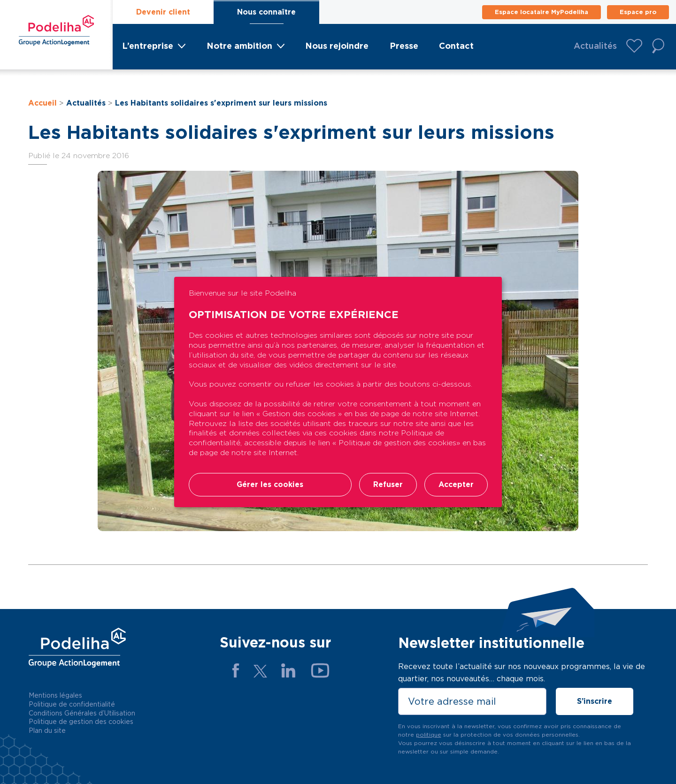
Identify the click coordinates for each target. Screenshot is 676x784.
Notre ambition (239, 46)
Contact (456, 46)
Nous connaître (266, 12)
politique (429, 735)
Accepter (455, 485)
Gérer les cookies (269, 485)
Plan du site (47, 731)
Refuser (386, 485)
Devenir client (163, 12)
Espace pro (638, 12)
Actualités (595, 46)
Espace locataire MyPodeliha (542, 12)
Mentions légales (55, 695)
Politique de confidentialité (72, 704)
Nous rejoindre (337, 46)
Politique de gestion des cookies (81, 722)
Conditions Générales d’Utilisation (82, 713)
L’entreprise (148, 46)
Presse (404, 46)
